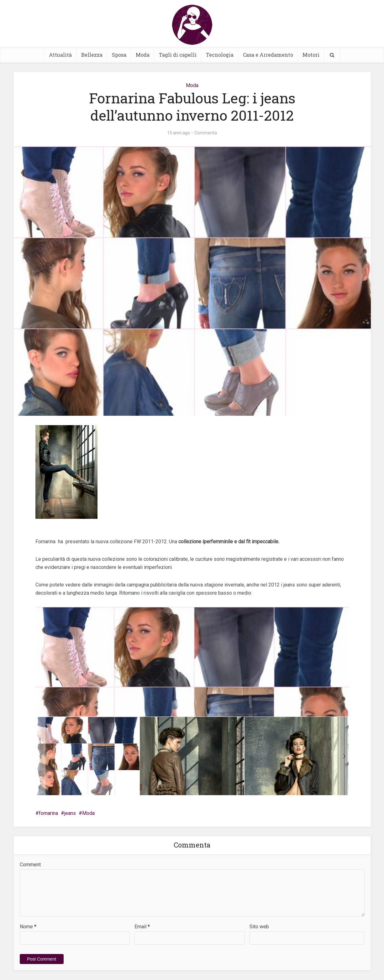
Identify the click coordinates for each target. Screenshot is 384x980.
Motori (311, 55)
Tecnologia (220, 55)
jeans (70, 813)
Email (142, 927)
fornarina (48, 813)
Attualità (60, 55)
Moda (143, 55)
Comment (30, 865)
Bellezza (92, 55)
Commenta (206, 133)
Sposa (119, 55)
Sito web (259, 927)
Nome (28, 927)
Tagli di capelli (178, 55)
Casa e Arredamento (268, 55)
